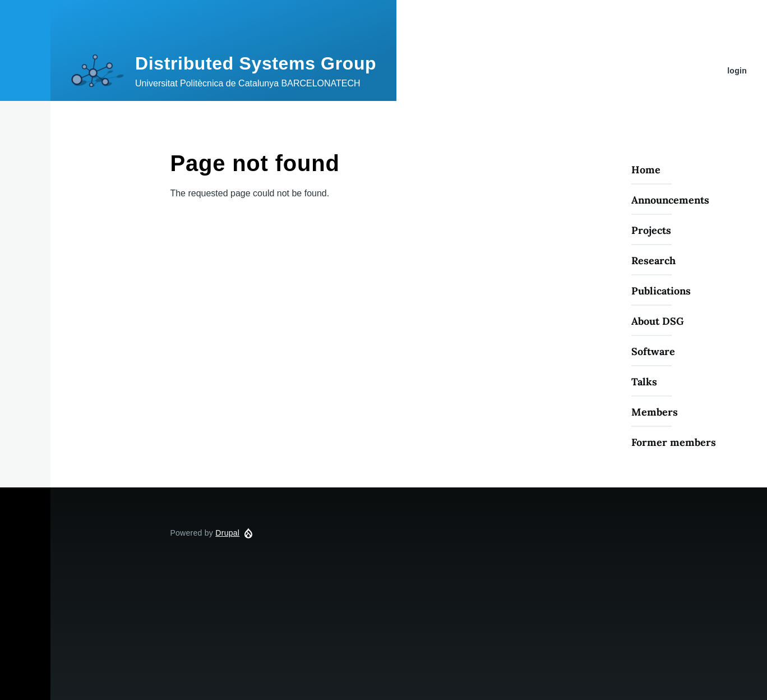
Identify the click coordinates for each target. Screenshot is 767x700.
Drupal (227, 533)
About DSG (658, 321)
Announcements (670, 200)
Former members (674, 442)
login (737, 71)
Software (653, 351)
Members (655, 412)
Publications (661, 291)
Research (653, 261)
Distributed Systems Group (256, 63)
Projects (651, 230)
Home (646, 170)
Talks (644, 382)
